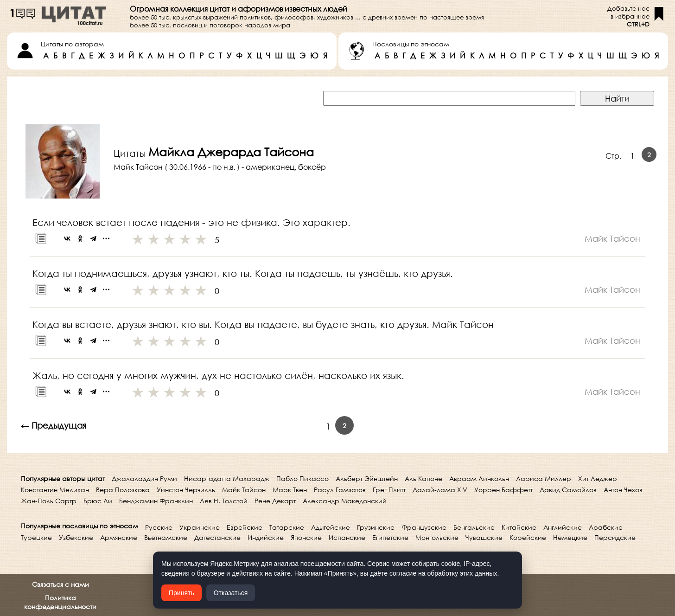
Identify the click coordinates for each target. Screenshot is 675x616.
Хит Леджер (598, 478)
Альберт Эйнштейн (367, 478)
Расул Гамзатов (340, 490)
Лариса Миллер (544, 478)
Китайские (519, 527)
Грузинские (376, 527)
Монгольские (437, 537)
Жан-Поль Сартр (49, 501)
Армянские (119, 537)
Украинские (200, 527)
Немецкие (570, 537)
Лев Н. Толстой (224, 501)
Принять (181, 593)
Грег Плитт (389, 490)
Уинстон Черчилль (186, 490)
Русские (159, 527)
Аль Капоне (423, 478)
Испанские (347, 537)
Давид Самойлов (568, 490)
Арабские (606, 527)
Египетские (390, 537)
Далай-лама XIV (440, 490)
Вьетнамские (166, 537)
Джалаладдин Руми (144, 478)
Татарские (287, 527)
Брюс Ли (98, 501)
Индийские (266, 537)
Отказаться (231, 593)
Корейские (528, 537)
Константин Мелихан (55, 490)
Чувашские (484, 537)
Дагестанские (217, 537)
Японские (306, 537)
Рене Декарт (275, 501)
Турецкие (36, 537)
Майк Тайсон (244, 490)
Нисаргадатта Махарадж (227, 478)
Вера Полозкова (123, 490)
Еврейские (245, 527)
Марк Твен (290, 490)
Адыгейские (331, 527)
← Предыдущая (54, 425)
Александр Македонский (345, 501)
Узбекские (76, 537)
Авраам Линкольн (479, 478)
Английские (563, 527)
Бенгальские (474, 527)
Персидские (615, 537)
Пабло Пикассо (302, 478)
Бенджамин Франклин (156, 501)
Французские (424, 527)
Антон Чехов (623, 490)
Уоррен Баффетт (503, 490)
